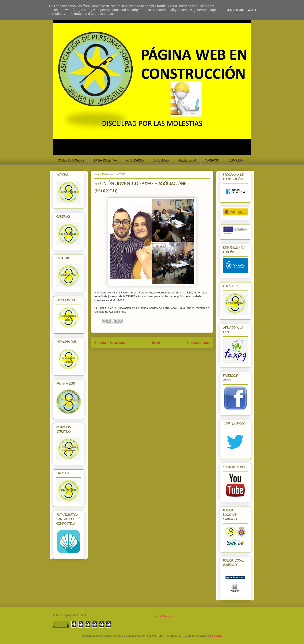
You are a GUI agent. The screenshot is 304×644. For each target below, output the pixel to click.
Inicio (156, 343)
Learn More (235, 10)
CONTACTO (212, 161)
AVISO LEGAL (164, 616)
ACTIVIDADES (135, 161)
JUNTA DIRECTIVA (105, 161)
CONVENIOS (161, 161)
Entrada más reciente (110, 343)
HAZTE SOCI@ (187, 161)
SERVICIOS (236, 161)
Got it (252, 10)
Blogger (216, 636)
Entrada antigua (198, 343)
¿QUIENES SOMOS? (71, 161)
